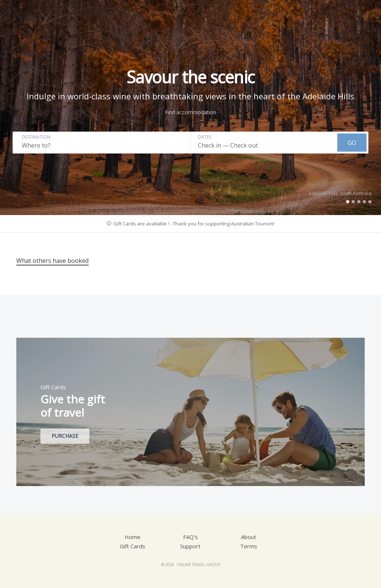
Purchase (65, 436)
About (249, 537)
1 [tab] (348, 202)
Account (291, 15)
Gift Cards (132, 546)
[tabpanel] (190, 108)
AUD (319, 15)
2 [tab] (353, 202)
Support (190, 546)
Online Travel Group (198, 565)
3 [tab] (359, 202)
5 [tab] (370, 202)
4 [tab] (364, 202)
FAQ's (190, 537)
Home (132, 537)
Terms (249, 546)
